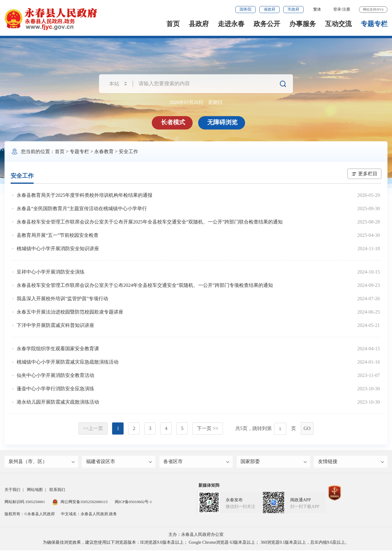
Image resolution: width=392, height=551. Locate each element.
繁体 (317, 9)
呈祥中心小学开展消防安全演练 (51, 272)
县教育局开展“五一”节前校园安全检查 (58, 235)
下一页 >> (208, 428)
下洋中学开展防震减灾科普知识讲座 (55, 325)
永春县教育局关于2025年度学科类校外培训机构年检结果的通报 (85, 195)
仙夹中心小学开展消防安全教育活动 (55, 375)
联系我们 (57, 491)
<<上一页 (93, 428)
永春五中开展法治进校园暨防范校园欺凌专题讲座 (70, 312)
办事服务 (303, 24)
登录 (337, 9)
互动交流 (338, 24)
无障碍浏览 (223, 122)
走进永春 (231, 24)
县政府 (199, 24)
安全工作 (128, 151)
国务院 (246, 9)
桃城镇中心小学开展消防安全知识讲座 (58, 249)
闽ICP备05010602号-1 (133, 503)
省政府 (269, 9)
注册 (346, 9)
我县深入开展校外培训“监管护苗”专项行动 (62, 299)
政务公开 (267, 24)
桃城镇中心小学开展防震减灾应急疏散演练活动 (68, 362)
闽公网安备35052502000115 (80, 503)
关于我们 (12, 491)
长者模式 (173, 122)
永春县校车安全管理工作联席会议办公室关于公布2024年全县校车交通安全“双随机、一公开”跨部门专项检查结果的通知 (145, 285)
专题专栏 (374, 24)
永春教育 (104, 151)
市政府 (293, 9)
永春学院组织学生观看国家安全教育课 (58, 349)
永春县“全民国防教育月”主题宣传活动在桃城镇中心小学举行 (82, 208)
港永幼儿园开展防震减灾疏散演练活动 (58, 402)
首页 (173, 24)
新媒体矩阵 (209, 486)
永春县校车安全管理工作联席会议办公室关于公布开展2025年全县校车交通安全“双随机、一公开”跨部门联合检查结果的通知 (150, 222)
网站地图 (35, 491)
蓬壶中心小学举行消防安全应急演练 (55, 389)
